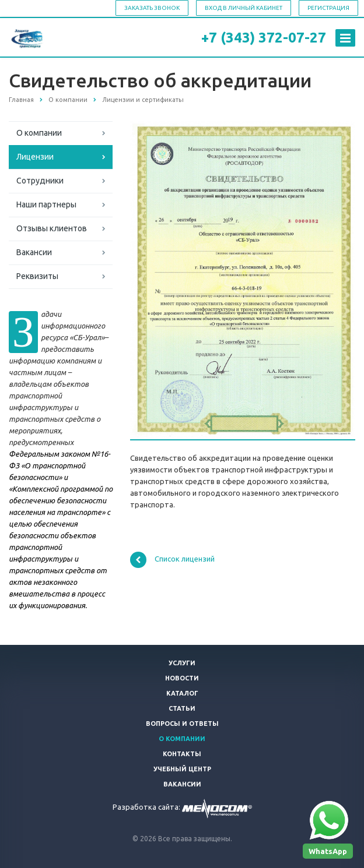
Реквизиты (37, 276)
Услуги (182, 663)
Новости (182, 678)
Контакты (182, 754)
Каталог (182, 693)
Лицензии (35, 157)
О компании (39, 133)
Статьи (182, 708)
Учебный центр (182, 769)
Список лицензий (172, 560)
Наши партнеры (46, 204)
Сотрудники (40, 181)
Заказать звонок (152, 8)
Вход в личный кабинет (244, 8)
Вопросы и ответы (182, 724)
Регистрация (328, 8)
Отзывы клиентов (52, 228)
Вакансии (34, 252)
